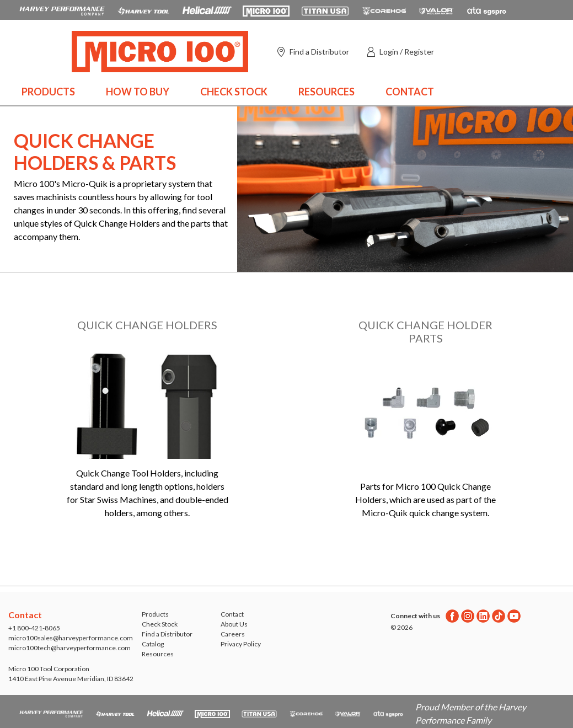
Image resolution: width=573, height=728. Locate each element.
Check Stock (234, 92)
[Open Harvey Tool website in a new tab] (143, 10)
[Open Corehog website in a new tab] (384, 10)
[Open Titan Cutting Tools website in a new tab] (325, 10)
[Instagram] (468, 616)
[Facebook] (452, 616)
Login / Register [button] (407, 52)
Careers (233, 634)
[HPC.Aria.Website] (62, 10)
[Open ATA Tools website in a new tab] (487, 10)
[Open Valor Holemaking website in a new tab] (437, 10)
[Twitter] (499, 616)
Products (48, 92)
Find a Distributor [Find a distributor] (319, 52)
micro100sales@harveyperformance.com (71, 638)
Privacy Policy (241, 644)
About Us (234, 624)
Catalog (153, 644)
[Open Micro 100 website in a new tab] (266, 10)
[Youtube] (514, 616)
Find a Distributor (167, 634)
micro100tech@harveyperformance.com (69, 648)
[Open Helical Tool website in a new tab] (207, 10)
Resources (326, 92)
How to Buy (138, 92)
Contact (410, 92)
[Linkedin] (483, 616)
